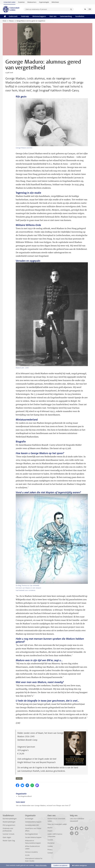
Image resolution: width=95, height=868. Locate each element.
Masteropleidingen (9, 822)
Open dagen (7, 837)
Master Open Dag (9, 841)
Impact (50, 831)
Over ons (53, 16)
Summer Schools (8, 834)
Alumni (50, 828)
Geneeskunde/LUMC (32, 825)
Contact (50, 853)
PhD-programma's (9, 825)
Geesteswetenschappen (33, 822)
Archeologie (29, 819)
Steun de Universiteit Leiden (57, 824)
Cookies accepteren (60, 866)
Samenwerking (66, 16)
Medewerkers (32, 2)
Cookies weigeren (80, 866)
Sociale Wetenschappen (33, 837)
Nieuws (11, 21)
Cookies (50, 846)
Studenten (21, 2)
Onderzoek (13, 16)
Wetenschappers (39, 16)
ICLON (27, 855)
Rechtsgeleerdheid (25, 796)
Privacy (50, 850)
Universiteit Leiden (9, 2)
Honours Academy (31, 852)
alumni (19, 779)
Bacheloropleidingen (10, 819)
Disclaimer (51, 843)
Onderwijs (25, 16)
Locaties (50, 840)
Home (4, 21)
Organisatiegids (44, 2)
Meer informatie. (41, 865)
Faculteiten (80, 16)
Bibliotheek (55, 2)
